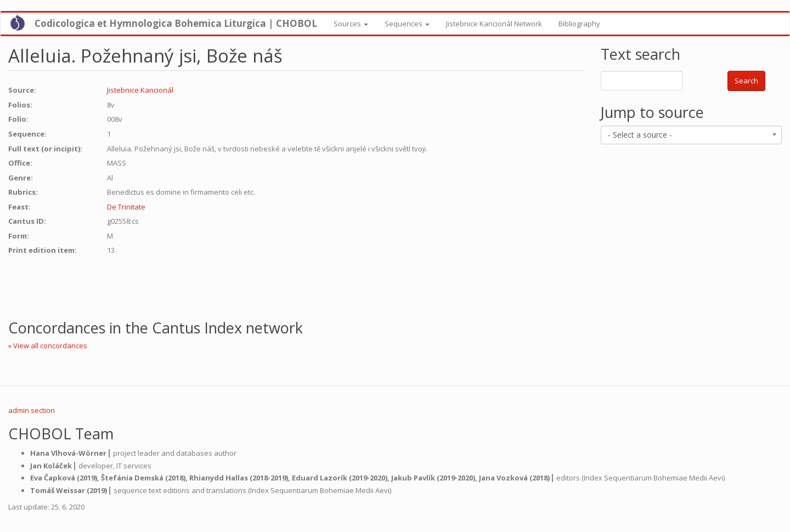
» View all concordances (48, 346)
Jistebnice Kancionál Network (494, 24)
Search (746, 81)
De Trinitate (126, 207)
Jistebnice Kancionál (140, 90)
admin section (32, 410)
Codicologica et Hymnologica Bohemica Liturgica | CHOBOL (176, 23)
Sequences (407, 24)
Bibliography (579, 24)
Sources (351, 24)
